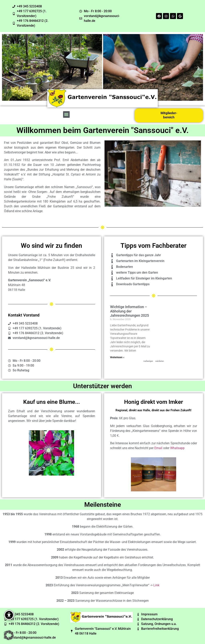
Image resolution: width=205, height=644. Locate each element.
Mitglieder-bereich (169, 115)
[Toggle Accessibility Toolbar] (9, 615)
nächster (160, 361)
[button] (7, 68)
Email (158, 448)
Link (156, 585)
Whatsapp (177, 448)
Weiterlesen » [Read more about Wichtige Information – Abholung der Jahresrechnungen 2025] (117, 357)
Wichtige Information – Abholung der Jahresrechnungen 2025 (130, 311)
